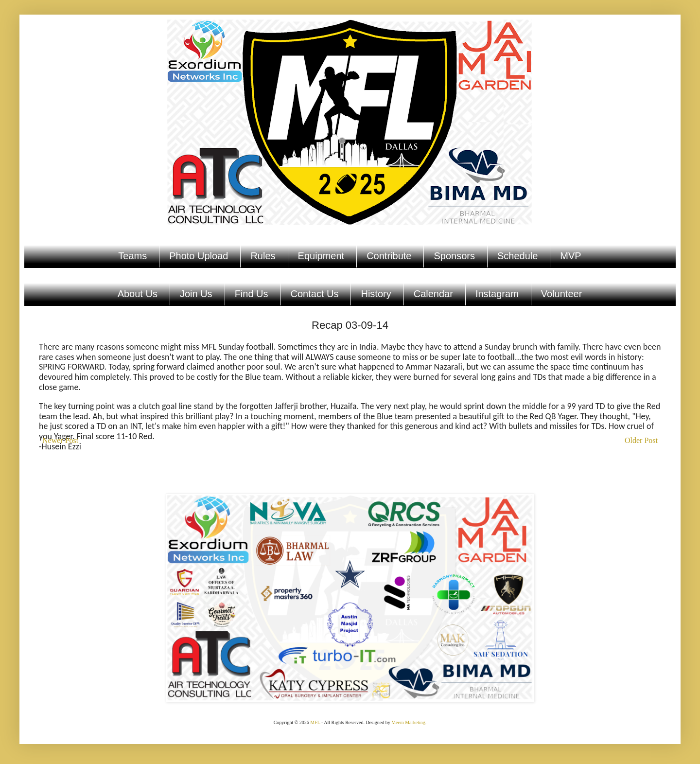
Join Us (196, 294)
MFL (315, 722)
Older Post (641, 440)
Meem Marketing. (409, 722)
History (376, 294)
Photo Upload (199, 256)
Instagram (497, 294)
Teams (132, 256)
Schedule (517, 256)
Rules (263, 256)
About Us (138, 294)
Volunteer (562, 294)
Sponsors (454, 256)
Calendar (433, 294)
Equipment (321, 256)
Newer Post (60, 440)
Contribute (389, 256)
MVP (570, 256)
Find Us (252, 294)
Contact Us (315, 294)
